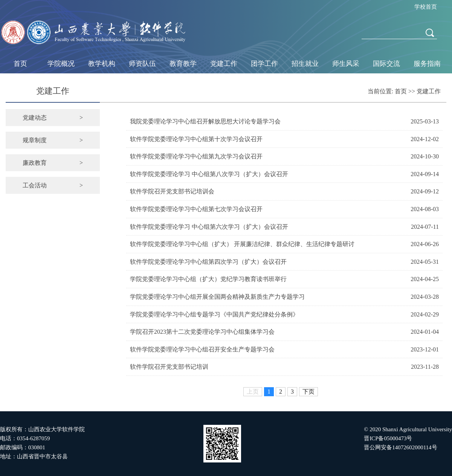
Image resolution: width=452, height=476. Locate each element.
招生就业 (305, 64)
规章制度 (53, 140)
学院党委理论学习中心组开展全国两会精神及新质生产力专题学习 (217, 297)
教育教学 (183, 64)
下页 (308, 392)
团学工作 (264, 64)
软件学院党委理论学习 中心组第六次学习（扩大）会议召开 (209, 227)
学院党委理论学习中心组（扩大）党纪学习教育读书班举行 (208, 279)
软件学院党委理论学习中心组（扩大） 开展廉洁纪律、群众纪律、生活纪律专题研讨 (242, 244)
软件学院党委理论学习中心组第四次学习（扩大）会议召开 (208, 262)
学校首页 (426, 7)
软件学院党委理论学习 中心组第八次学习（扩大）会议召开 (209, 174)
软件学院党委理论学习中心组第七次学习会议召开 (196, 209)
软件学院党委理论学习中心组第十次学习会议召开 (196, 139)
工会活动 (53, 185)
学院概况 (61, 64)
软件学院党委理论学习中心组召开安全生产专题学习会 (202, 349)
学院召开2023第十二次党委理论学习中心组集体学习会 (202, 332)
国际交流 (386, 64)
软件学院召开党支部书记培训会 (172, 191)
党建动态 (53, 118)
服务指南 (427, 64)
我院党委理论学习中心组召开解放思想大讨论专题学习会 (205, 121)
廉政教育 (53, 163)
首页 (20, 64)
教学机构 (102, 64)
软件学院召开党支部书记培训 (169, 367)
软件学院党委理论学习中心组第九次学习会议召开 (196, 156)
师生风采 (346, 64)
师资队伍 (142, 64)
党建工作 (224, 64)
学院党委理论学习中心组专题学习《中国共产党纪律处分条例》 (214, 314)
